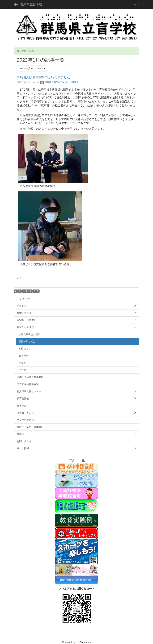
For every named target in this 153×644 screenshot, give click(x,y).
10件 (41, 69)
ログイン (134, 4)
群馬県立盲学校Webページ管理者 (59, 82)
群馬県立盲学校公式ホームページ (35, 4)
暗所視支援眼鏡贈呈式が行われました (43, 77)
